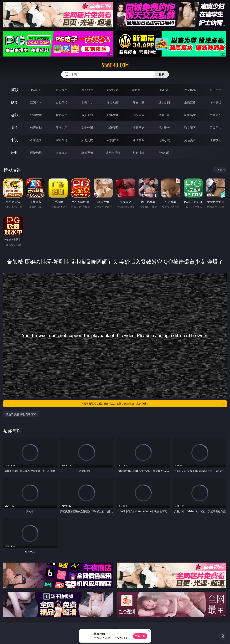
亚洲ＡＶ (36, 102)
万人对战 (87, 90)
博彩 (14, 90)
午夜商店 (62, 153)
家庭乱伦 (62, 140)
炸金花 (164, 90)
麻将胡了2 (138, 90)
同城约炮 (36, 153)
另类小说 (164, 140)
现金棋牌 (190, 90)
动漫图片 (113, 128)
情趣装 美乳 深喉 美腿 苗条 (21, 414)
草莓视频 (87, 153)
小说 (14, 140)
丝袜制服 (164, 102)
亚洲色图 (62, 128)
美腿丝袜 (139, 128)
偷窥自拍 (36, 128)
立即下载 (140, 636)
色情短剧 (164, 153)
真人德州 (62, 90)
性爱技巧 (215, 140)
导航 (14, 153)
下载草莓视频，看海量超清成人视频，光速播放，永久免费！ (153, 404)
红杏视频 (139, 153)
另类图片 (215, 128)
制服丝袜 (139, 115)
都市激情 (36, 140)
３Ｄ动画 (113, 102)
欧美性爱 (113, 115)
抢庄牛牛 (215, 90)
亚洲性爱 (36, 115)
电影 (14, 115)
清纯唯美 (164, 128)
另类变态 (215, 115)
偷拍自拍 (62, 115)
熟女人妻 (139, 102)
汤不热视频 (113, 153)
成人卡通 (87, 115)
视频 (14, 102)
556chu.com (115, 65)
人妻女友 (87, 140)
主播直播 (190, 102)
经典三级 (164, 115)
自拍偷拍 (62, 102)
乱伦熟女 (190, 115)
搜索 (162, 74)
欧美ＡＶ (87, 102)
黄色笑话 (190, 140)
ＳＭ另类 (215, 102)
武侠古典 (113, 140)
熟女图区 (190, 128)
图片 (14, 127)
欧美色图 (87, 128)
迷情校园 (139, 140)
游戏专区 (113, 90)
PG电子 (36, 90)
